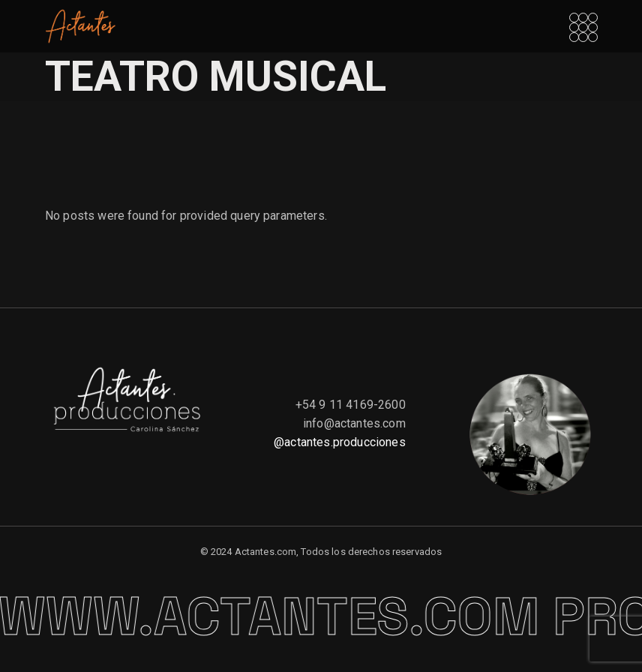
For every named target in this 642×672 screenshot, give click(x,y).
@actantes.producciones (340, 442)
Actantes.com (266, 552)
